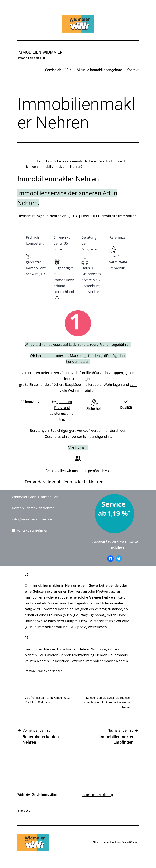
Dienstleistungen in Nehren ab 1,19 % (48, 216)
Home (49, 161)
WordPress (130, 842)
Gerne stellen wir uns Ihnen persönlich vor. (78, 471)
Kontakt (133, 70)
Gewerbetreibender (104, 585)
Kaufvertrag (77, 591)
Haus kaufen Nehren (74, 649)
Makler (53, 603)
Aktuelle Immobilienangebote (99, 70)
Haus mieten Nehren (54, 655)
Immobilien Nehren (40, 649)
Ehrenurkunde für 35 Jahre (63, 243)
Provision (54, 615)
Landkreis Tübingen (119, 698)
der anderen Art (89, 193)
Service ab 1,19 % (58, 70)
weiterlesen (97, 627)
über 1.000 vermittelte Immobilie (118, 262)
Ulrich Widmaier (40, 702)
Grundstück (59, 661)
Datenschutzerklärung (98, 795)
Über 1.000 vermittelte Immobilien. (109, 216)
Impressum (25, 810)
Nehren (71, 585)
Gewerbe (77, 661)
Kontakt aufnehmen (32, 530)
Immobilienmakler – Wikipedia (62, 627)
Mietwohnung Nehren (90, 655)
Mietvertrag (105, 591)
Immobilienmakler (45, 585)
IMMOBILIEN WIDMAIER (40, 52)
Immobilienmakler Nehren (77, 161)
